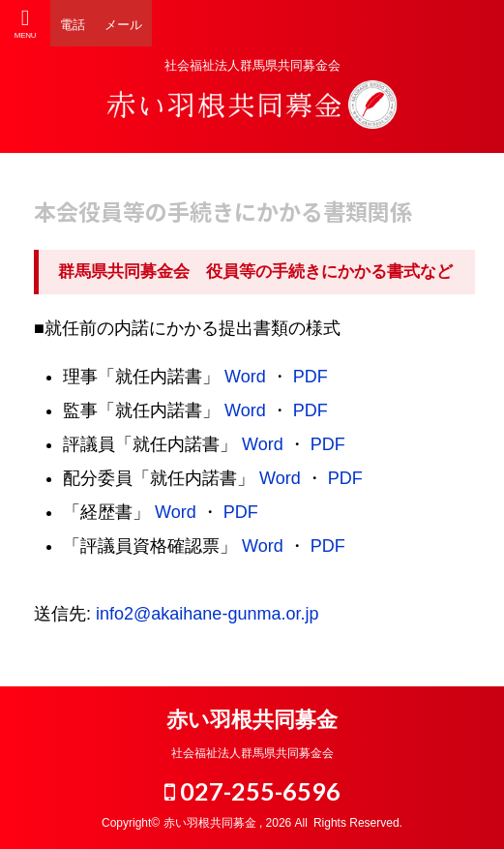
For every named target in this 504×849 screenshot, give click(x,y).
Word (245, 377)
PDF (311, 377)
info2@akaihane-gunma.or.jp (207, 614)
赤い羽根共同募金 (252, 720)
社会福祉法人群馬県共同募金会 (252, 753)
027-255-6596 (252, 791)
